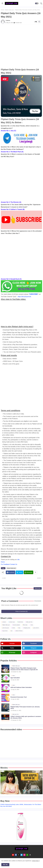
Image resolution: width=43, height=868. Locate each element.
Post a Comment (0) (21, 611)
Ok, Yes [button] (5, 865)
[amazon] (30, 855)
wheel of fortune (19, 631)
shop (19, 628)
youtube (12, 643)
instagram (33, 652)
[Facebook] (10, 572)
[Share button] (35, 572)
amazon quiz (12, 622)
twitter (12, 648)
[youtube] (13, 855)
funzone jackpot (16, 625)
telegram (34, 648)
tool (12, 631)
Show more (38, 588)
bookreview (21, 622)
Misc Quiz (25, 625)
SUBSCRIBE (34, 294)
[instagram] (24, 855)
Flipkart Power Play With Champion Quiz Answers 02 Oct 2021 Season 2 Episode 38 (24, 669)
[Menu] (2, 3)
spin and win (36, 628)
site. (19, 560)
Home (2, 10)
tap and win (5, 631)
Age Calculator (15, 678)
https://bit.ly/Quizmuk (24, 297)
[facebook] (16, 855)
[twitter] (19, 855)
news (32, 625)
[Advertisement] (21, 46)
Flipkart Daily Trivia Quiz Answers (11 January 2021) (25, 708)
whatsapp (12, 652)
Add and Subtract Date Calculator (21, 687)
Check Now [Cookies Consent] (35, 861)
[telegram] (22, 855)
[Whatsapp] (29, 572)
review (14, 628)
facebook (33, 643)
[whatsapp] (27, 855)
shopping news (27, 628)
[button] (37, 3)
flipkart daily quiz (9, 10)
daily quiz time (29, 622)
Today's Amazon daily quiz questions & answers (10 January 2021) (26, 717)
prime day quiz (6, 628)
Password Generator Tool (19, 697)
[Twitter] (19, 572)
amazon (4, 622)
